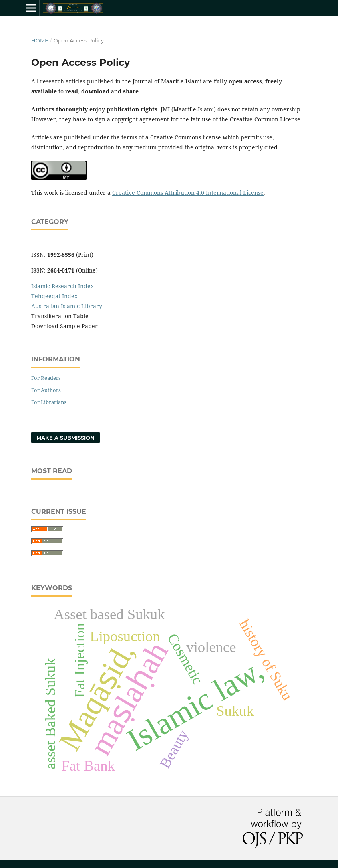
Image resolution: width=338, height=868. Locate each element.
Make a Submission (65, 438)
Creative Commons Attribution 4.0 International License (188, 193)
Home (40, 40)
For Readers (46, 378)
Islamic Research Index (62, 286)
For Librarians (49, 402)
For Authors (46, 390)
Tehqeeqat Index (54, 296)
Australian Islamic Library (67, 306)
